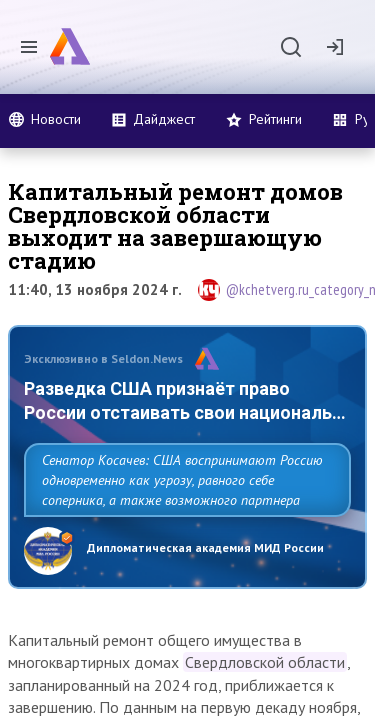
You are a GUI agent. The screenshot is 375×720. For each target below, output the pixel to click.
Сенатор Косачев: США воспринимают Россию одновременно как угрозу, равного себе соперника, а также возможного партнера (182, 480)
